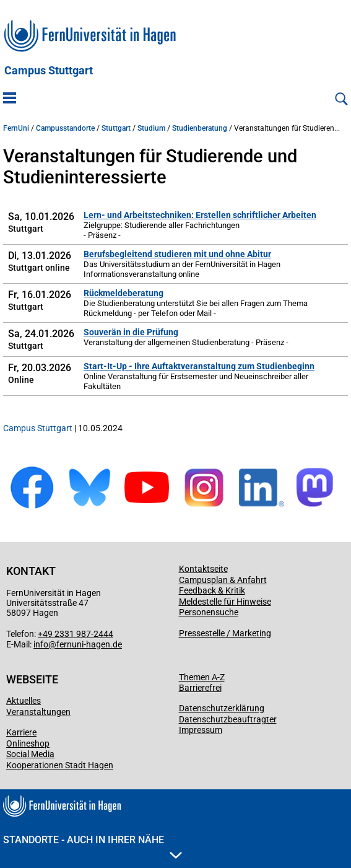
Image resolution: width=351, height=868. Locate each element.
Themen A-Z (202, 677)
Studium (151, 128)
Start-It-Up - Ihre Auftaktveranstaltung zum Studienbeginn (199, 366)
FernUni (16, 128)
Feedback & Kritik (212, 590)
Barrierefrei (200, 688)
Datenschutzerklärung (222, 708)
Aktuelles (24, 701)
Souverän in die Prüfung (131, 332)
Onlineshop (28, 743)
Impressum (201, 730)
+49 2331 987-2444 (76, 634)
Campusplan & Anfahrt (223, 580)
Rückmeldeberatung (123, 293)
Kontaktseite (203, 569)
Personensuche (209, 612)
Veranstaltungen (38, 712)
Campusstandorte (65, 128)
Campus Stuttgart (49, 71)
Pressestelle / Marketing (225, 633)
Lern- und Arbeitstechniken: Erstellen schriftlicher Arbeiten (200, 215)
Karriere (21, 732)
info (41, 644)
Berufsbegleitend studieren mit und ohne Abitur (177, 254)
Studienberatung (200, 128)
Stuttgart (116, 128)
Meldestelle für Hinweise (225, 602)
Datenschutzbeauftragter (228, 719)
